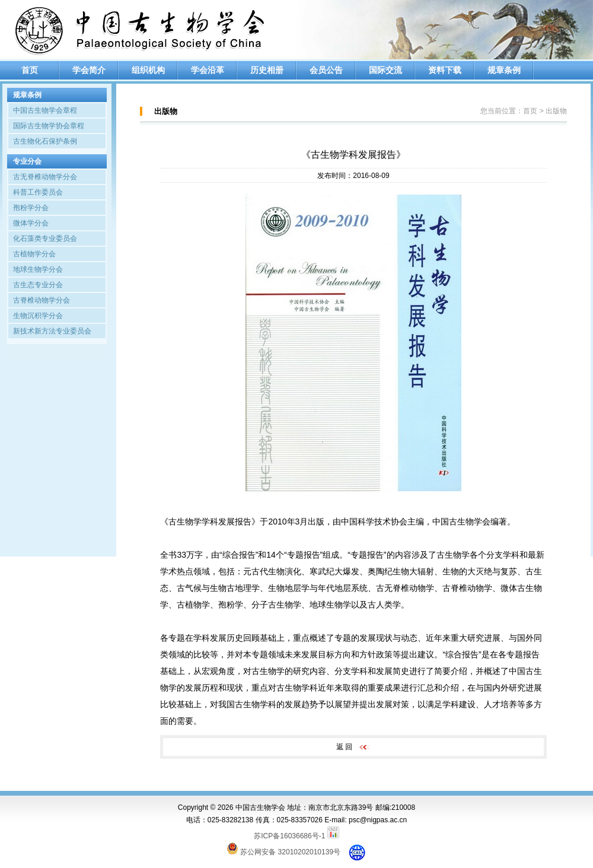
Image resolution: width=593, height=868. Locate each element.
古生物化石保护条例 (45, 141)
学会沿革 (208, 70)
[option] (445, 30)
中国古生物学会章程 (45, 110)
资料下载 (445, 70)
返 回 (353, 747)
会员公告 (326, 70)
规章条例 (504, 70)
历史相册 (267, 70)
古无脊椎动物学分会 (45, 177)
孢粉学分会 (31, 208)
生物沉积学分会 (38, 316)
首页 (30, 70)
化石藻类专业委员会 (45, 239)
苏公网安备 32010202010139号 (290, 852)
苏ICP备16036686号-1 (289, 836)
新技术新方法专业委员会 (52, 331)
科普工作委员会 (38, 192)
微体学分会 (31, 223)
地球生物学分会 (38, 269)
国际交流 (385, 70)
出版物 (556, 111)
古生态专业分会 (38, 285)
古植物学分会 (34, 254)
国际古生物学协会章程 (49, 126)
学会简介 (89, 70)
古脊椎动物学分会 (42, 300)
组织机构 (148, 70)
